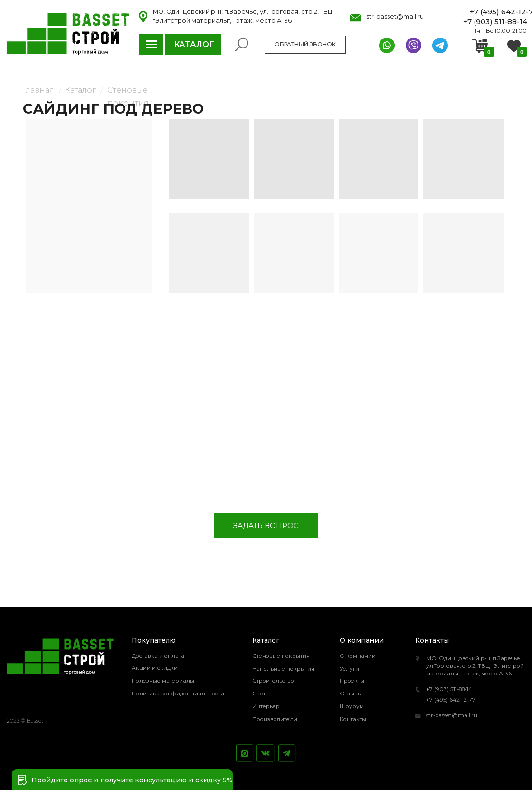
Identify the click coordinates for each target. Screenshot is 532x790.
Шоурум (352, 706)
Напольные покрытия (283, 669)
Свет (259, 694)
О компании (358, 656)
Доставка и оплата (158, 656)
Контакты (353, 719)
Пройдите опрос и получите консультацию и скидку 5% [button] (132, 780)
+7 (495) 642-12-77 (451, 700)
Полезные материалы (163, 681)
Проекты (352, 681)
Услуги (349, 669)
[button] (22, 780)
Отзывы (351, 694)
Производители (275, 719)
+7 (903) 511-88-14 (449, 689)
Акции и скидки (155, 668)
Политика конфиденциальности (178, 694)
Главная (38, 90)
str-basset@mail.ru (452, 715)
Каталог (81, 90)
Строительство (273, 681)
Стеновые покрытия (281, 656)
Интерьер (266, 706)
